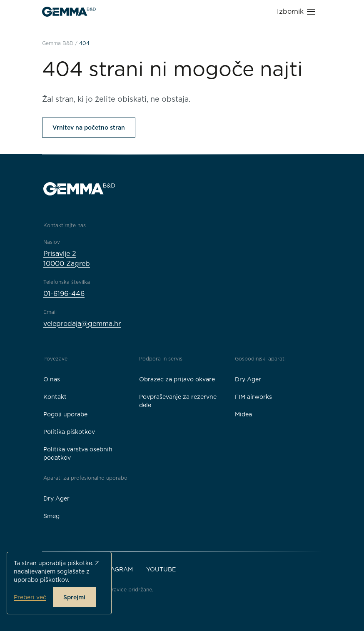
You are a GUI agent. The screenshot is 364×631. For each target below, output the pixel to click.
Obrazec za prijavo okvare (177, 379)
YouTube (161, 569)
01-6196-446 (64, 294)
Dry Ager (248, 379)
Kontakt (55, 397)
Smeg (51, 516)
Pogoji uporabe (65, 414)
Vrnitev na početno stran (89, 128)
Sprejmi (74, 597)
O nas (52, 379)
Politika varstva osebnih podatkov (78, 453)
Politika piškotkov (69, 432)
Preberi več (30, 597)
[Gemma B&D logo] (69, 12)
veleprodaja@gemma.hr (82, 324)
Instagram (115, 569)
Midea (243, 414)
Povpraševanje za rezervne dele (178, 401)
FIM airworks (253, 397)
